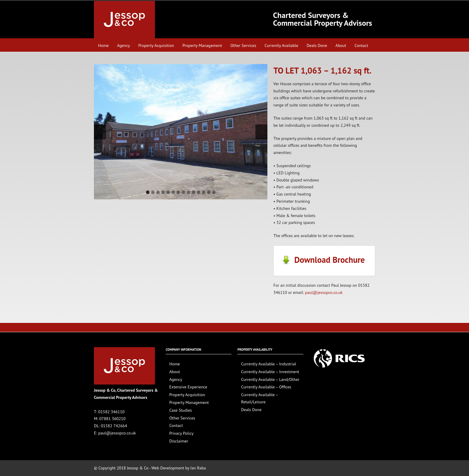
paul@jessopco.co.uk (324, 292)
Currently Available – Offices (266, 387)
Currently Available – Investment (270, 372)
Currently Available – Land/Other (270, 379)
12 (204, 192)
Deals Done (317, 45)
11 (199, 192)
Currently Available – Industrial (269, 364)
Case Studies (181, 410)
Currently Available (282, 45)
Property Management (202, 45)
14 (214, 192)
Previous (100, 132)
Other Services (243, 45)
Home (103, 45)
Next (261, 132)
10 (194, 192)
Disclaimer (179, 441)
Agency (123, 45)
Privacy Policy (181, 433)
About (341, 45)
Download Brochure (323, 260)
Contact (361, 45)
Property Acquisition (156, 45)
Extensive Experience (188, 387)
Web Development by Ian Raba (179, 468)
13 (209, 192)
